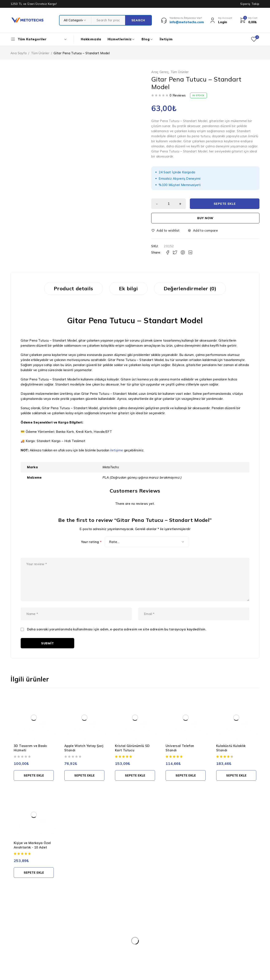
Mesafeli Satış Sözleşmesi (126, 956)
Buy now (205, 218)
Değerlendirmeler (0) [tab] (190, 288)
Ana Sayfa (19, 53)
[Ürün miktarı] (169, 204)
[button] (34, 775)
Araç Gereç (160, 72)
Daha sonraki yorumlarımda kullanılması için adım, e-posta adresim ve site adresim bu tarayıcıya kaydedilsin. (117, 629)
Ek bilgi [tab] (128, 288)
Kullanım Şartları (119, 931)
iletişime (117, 450)
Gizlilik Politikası (118, 939)
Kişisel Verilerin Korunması (126, 922)
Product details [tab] (74, 288)
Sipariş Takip (250, 4)
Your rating (91, 542)
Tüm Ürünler (40, 53)
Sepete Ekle (225, 204)
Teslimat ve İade (119, 947)
